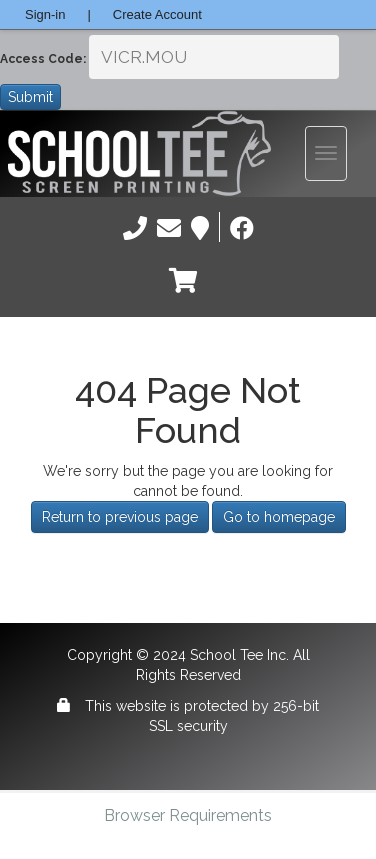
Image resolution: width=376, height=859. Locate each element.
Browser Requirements (188, 815)
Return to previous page (120, 517)
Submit (30, 97)
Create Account (157, 14)
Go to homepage (279, 517)
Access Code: (43, 59)
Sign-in (45, 14)
